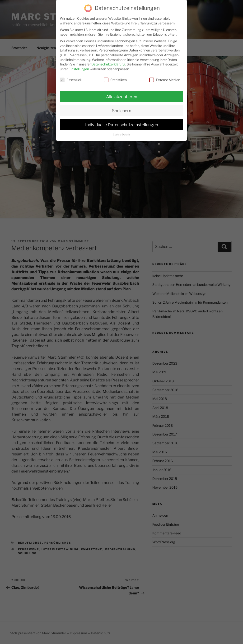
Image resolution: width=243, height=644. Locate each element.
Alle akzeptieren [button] (122, 94)
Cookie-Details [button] (122, 132)
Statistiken (115, 77)
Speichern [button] (122, 108)
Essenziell (71, 77)
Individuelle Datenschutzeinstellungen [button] (122, 122)
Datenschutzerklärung (108, 61)
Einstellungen (79, 66)
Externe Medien (165, 77)
